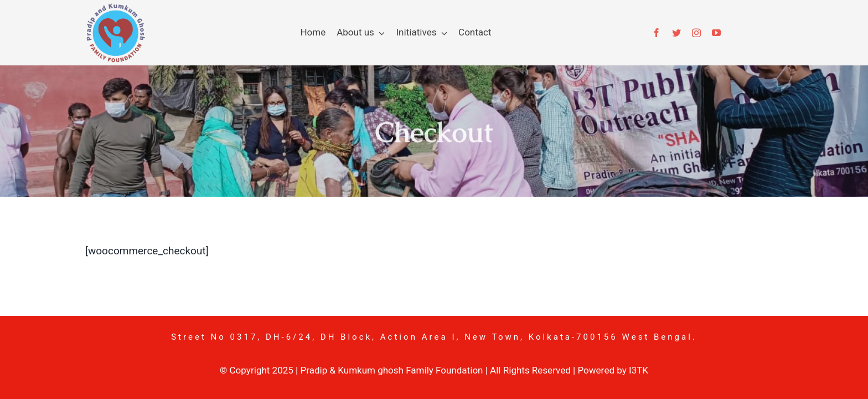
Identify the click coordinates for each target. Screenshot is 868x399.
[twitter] (676, 33)
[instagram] (696, 33)
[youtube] (716, 33)
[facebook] (657, 33)
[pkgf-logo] (115, 8)
